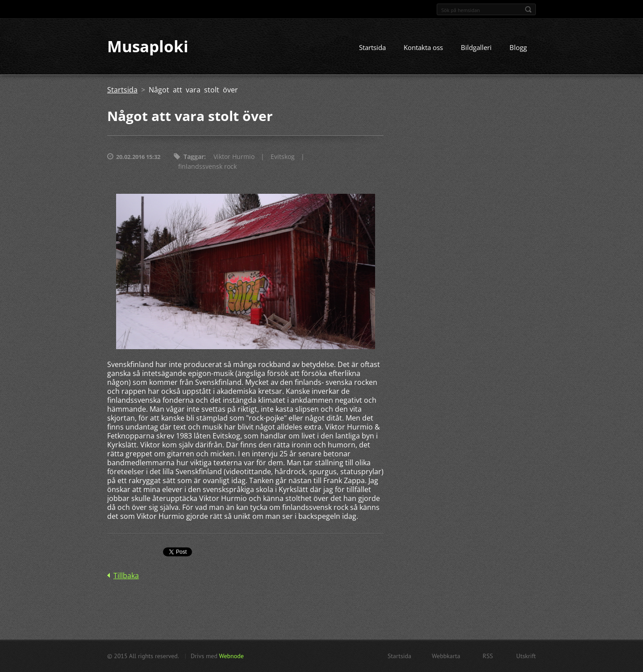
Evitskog (283, 157)
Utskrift (526, 656)
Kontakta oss (423, 48)
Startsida (372, 48)
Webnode (231, 656)
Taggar (194, 157)
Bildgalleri (476, 48)
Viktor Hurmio (234, 157)
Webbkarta (446, 656)
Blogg (518, 48)
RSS (488, 656)
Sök (528, 9)
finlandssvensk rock (207, 167)
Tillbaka (126, 576)
